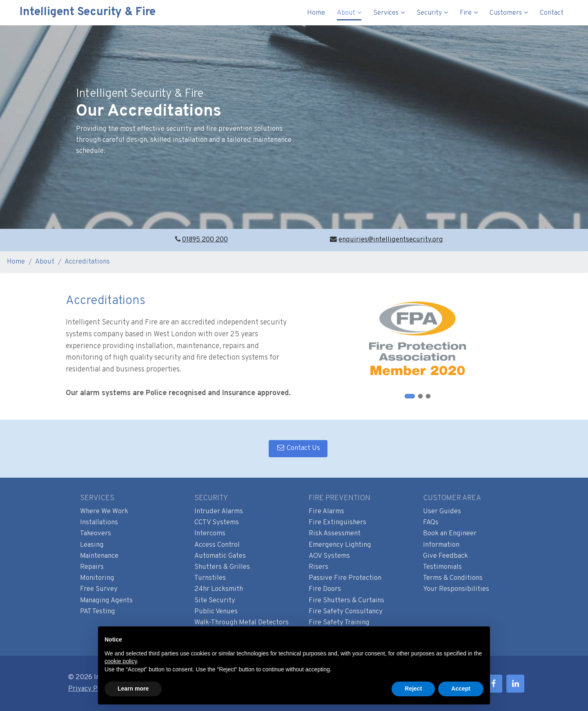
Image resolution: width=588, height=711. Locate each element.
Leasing (92, 545)
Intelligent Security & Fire (82, 12)
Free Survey (99, 589)
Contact (552, 13)
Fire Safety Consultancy (346, 612)
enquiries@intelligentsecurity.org (391, 240)
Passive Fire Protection (345, 578)
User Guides (442, 512)
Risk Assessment (335, 534)
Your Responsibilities (456, 589)
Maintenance (99, 556)
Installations (99, 523)
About (346, 13)
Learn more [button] (133, 689)
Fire (466, 13)
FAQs (431, 523)
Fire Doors (325, 589)
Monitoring (97, 578)
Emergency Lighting (340, 545)
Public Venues (216, 612)
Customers (506, 13)
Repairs (92, 567)
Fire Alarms (326, 512)
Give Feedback (445, 556)
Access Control (217, 545)
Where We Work (104, 512)
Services (386, 13)
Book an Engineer (450, 534)
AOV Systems (329, 556)
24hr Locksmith (219, 589)
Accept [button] (461, 689)
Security (429, 13)
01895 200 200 (205, 240)
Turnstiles (210, 578)
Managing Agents (106, 601)
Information (441, 545)
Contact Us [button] (298, 448)
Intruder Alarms (219, 512)
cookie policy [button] (121, 661)
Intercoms (210, 534)
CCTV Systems (217, 523)
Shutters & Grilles (222, 567)
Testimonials (442, 567)
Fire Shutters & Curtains (346, 601)
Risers (318, 567)
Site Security (215, 601)
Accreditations (87, 262)
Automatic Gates (220, 556)
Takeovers (96, 534)
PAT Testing (98, 612)
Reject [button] (413, 689)
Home (316, 13)
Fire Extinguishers (337, 523)
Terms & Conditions (453, 578)
